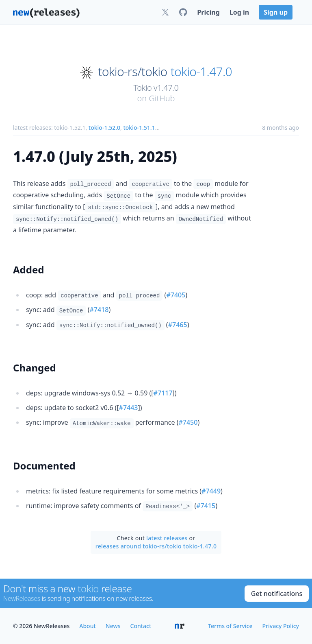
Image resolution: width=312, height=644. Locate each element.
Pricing (208, 12)
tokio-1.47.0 (201, 72)
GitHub (162, 98)
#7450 (188, 422)
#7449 (211, 491)
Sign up (276, 12)
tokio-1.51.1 (139, 128)
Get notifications (277, 594)
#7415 (206, 506)
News (113, 626)
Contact (141, 626)
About (88, 626)
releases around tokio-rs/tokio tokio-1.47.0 (156, 546)
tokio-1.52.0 (104, 128)
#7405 (176, 295)
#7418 (99, 310)
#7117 (163, 393)
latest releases (167, 538)
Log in (239, 12)
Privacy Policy (281, 626)
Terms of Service (230, 626)
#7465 (178, 325)
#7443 (129, 408)
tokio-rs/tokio (132, 72)
